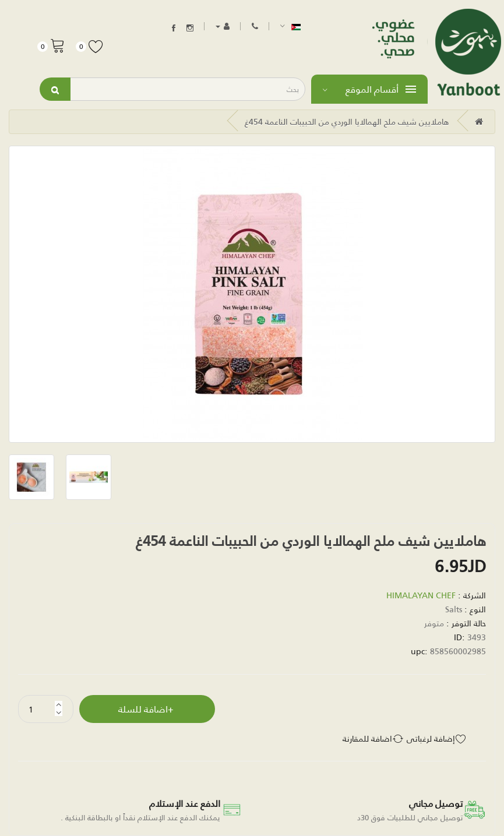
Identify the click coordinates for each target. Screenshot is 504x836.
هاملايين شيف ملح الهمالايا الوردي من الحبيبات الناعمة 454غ (347, 121)
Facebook (174, 28)
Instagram (190, 28)
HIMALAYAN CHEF (421, 595)
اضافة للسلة (143, 709)
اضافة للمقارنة (367, 739)
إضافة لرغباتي (431, 739)
